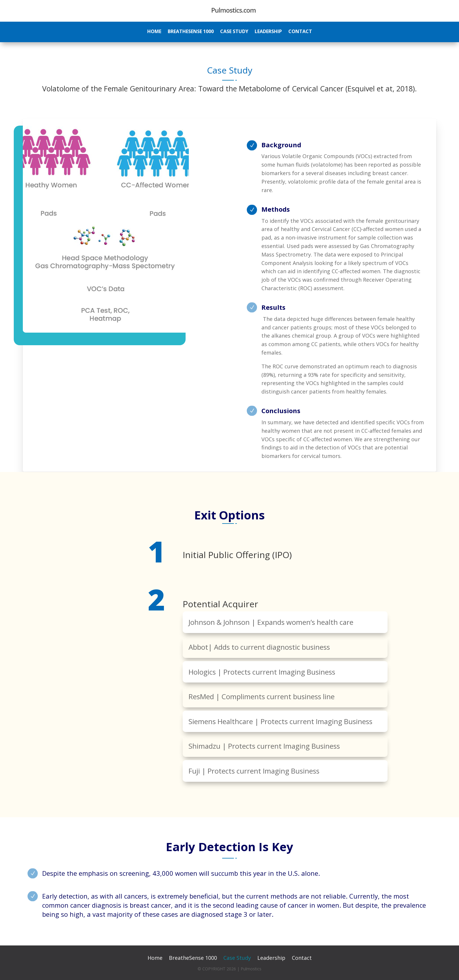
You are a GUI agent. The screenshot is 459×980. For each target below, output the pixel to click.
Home (154, 32)
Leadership (268, 32)
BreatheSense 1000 (191, 32)
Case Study (234, 32)
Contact (300, 32)
